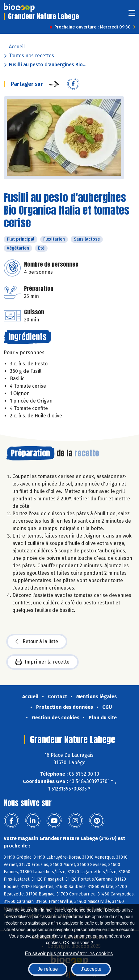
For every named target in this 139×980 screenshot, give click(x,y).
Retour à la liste (37, 642)
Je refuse (48, 969)
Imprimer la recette (42, 662)
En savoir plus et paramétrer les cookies (69, 954)
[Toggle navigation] (132, 15)
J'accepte (91, 969)
